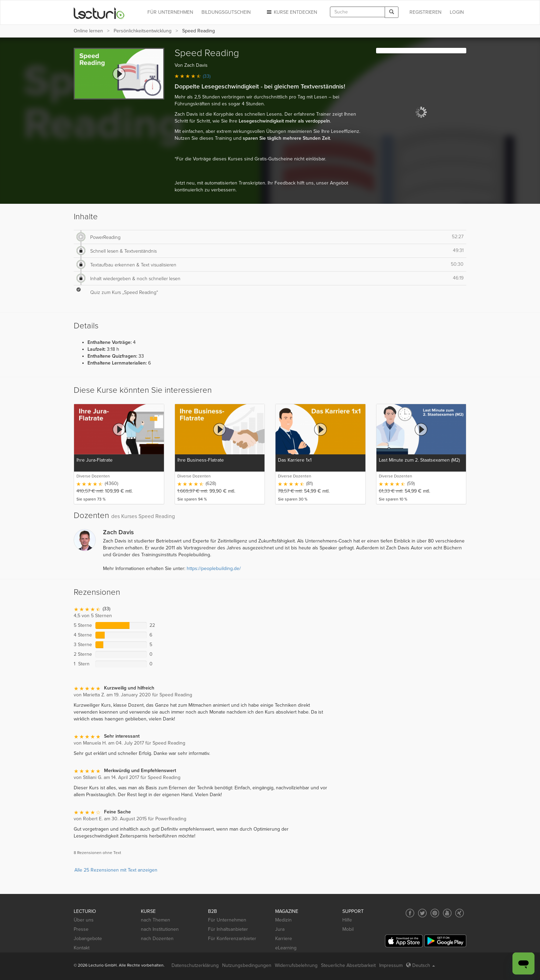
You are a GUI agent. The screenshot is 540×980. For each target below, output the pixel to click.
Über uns (84, 920)
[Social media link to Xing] (460, 913)
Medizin (283, 920)
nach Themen (155, 920)
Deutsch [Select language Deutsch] (420, 965)
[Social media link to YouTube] (447, 913)
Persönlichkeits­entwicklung (143, 31)
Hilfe (347, 920)
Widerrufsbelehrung (296, 965)
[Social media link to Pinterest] (435, 913)
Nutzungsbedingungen (247, 965)
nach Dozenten (157, 939)
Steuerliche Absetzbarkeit (348, 965)
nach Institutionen (160, 929)
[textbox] (357, 12)
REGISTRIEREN (425, 12)
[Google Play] (445, 941)
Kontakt (82, 948)
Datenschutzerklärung (195, 965)
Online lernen (88, 31)
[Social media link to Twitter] (422, 913)
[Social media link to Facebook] (410, 913)
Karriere (284, 939)
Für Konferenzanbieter (232, 939)
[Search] (392, 12)
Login (457, 12)
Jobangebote (88, 939)
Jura (280, 929)
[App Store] (404, 941)
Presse (81, 929)
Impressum (391, 965)
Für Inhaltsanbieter (228, 929)
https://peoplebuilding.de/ (214, 568)
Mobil (348, 929)
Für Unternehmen (227, 920)
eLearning (286, 948)
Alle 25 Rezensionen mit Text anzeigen (116, 870)
